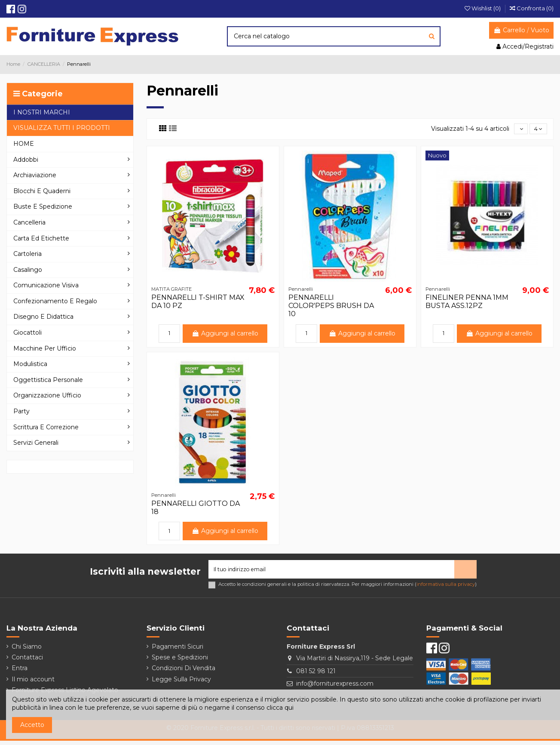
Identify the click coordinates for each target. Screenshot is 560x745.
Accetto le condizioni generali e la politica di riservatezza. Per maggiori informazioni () (347, 589)
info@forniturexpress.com (335, 688)
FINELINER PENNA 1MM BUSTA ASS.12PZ (467, 303)
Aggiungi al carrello (225, 335)
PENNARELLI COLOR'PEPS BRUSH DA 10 (331, 307)
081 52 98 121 (316, 675)
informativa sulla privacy (446, 588)
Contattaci (27, 662)
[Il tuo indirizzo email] (331, 572)
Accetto (32, 725)
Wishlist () (483, 8)
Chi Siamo (27, 650)
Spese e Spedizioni (180, 662)
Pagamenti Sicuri (177, 650)
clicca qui (280, 708)
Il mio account (33, 683)
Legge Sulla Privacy (181, 683)
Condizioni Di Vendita (184, 672)
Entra (20, 672)
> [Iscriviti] (465, 572)
